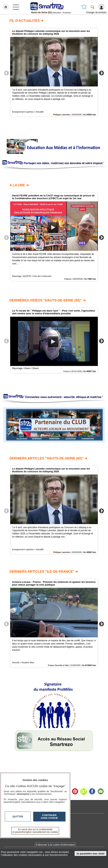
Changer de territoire (96, 12)
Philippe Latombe (62, 115)
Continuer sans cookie (49, 817)
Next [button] (102, 73)
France (68, 279)
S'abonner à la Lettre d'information (55, 845)
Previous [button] (6, 73)
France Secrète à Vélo (58, 665)
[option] (54, 72)
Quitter (18, 816)
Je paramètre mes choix (91, 854)
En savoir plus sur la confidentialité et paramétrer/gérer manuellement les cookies (35, 831)
